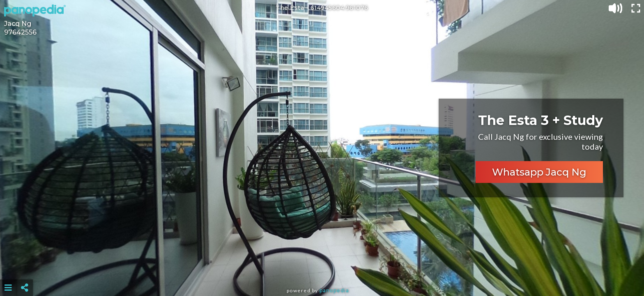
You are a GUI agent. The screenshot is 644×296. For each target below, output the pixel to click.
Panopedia (334, 290)
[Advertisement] (322, 267)
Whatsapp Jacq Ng (539, 172)
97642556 (20, 32)
